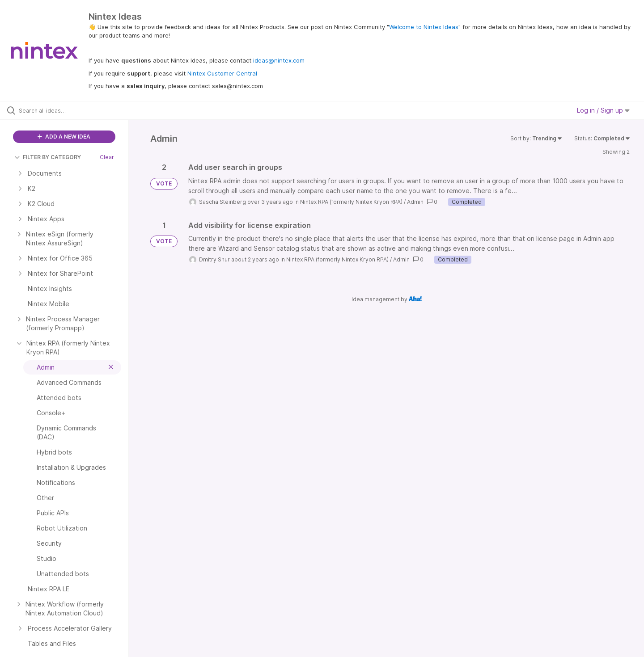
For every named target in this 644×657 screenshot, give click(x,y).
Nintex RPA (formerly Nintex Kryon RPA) (351, 202)
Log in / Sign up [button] (603, 110)
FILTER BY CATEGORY (48, 157)
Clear (107, 157)
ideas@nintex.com (279, 60)
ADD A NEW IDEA (64, 137)
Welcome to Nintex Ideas (424, 27)
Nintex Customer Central (222, 73)
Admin (415, 202)
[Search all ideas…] (76, 110)
